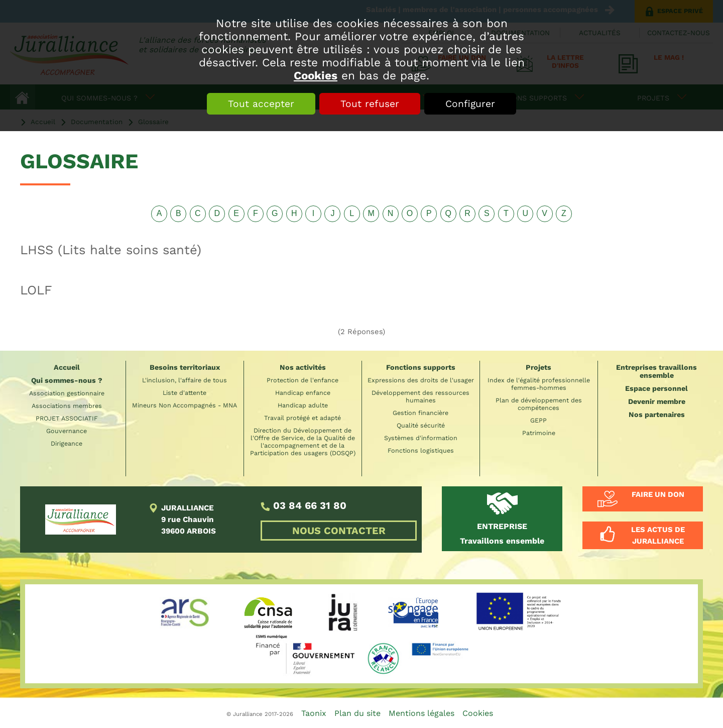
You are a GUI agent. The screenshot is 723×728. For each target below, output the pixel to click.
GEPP (538, 420)
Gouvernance (67, 431)
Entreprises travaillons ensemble (656, 371)
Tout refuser (370, 104)
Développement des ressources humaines (420, 396)
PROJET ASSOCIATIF (67, 418)
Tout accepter (261, 104)
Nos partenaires (657, 414)
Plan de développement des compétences (539, 404)
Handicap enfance (303, 393)
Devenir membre (657, 401)
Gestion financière (420, 413)
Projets (538, 367)
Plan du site (357, 713)
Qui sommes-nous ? (67, 380)
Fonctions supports (421, 367)
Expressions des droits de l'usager (421, 380)
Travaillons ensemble (502, 534)
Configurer (470, 104)
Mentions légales (421, 713)
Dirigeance (67, 443)
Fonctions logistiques (421, 450)
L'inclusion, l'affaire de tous (185, 380)
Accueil (67, 367)
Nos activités (303, 367)
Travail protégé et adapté (303, 418)
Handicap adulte (303, 405)
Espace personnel (656, 388)
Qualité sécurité (421, 425)
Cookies (316, 75)
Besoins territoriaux (185, 367)
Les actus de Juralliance (658, 535)
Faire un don (658, 494)
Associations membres (67, 406)
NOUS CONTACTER (339, 531)
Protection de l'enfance (303, 380)
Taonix (314, 713)
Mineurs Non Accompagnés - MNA (185, 405)
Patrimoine (539, 433)
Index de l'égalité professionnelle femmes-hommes (539, 384)
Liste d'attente (185, 393)
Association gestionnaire (67, 393)
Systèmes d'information (421, 438)
